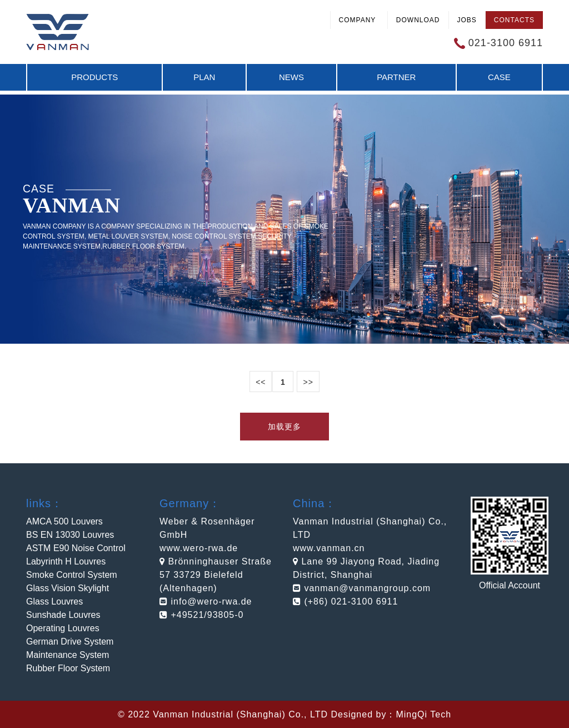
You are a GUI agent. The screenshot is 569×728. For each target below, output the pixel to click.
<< (261, 382)
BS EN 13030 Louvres (70, 535)
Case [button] (499, 77)
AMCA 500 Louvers (64, 521)
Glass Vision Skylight (68, 588)
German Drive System (70, 642)
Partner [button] (396, 77)
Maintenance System (68, 655)
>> (308, 382)
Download (418, 20)
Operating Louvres (63, 628)
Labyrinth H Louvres (66, 561)
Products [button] (94, 77)
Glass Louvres (54, 601)
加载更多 (284, 427)
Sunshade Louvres (63, 615)
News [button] (291, 77)
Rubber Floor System (68, 668)
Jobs (467, 20)
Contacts (514, 20)
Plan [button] (204, 77)
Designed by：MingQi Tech (391, 714)
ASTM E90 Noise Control (76, 548)
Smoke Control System (72, 575)
